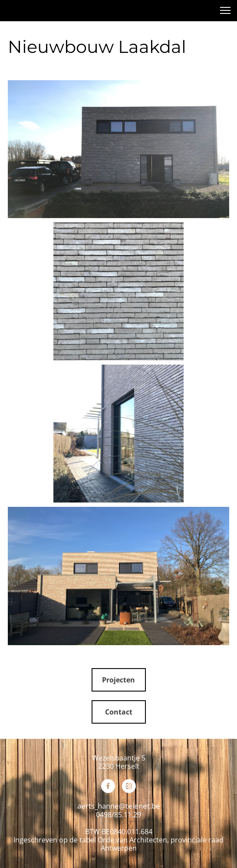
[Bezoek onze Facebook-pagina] (108, 786)
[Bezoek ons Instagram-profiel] (129, 786)
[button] (225, 10)
